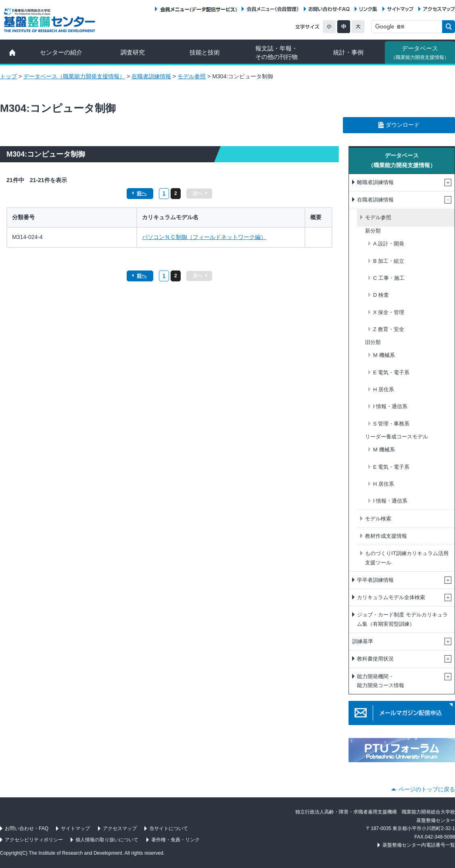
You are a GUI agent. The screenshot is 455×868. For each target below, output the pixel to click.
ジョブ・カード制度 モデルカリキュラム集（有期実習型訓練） (402, 619)
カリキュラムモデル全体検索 (391, 597)
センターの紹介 (61, 52)
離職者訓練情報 (375, 182)
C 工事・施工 (389, 278)
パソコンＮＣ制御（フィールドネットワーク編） (204, 237)
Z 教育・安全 (389, 329)
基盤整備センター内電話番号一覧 (419, 845)
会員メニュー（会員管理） (273, 9)
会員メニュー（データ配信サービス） (198, 9)
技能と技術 (205, 52)
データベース (420, 52)
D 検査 (381, 295)
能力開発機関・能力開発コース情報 (381, 681)
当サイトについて (169, 828)
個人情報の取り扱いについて (107, 840)
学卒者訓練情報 (375, 580)
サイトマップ (400, 9)
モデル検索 (378, 519)
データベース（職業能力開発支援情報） (74, 76)
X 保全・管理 (389, 312)
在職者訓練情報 (151, 76)
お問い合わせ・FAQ (329, 9)
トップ (8, 76)
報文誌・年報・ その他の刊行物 (277, 52)
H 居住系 (384, 389)
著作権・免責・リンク (175, 840)
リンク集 (368, 9)
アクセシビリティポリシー (34, 840)
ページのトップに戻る (427, 789)
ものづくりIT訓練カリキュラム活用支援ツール (407, 558)
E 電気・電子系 (391, 372)
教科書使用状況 (375, 659)
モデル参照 (192, 76)
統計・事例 (348, 52)
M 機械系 (384, 355)
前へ (142, 193)
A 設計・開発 (389, 244)
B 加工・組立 (389, 261)
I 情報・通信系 (390, 406)
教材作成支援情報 (386, 536)
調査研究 (133, 52)
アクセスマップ (439, 9)
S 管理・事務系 (391, 424)
